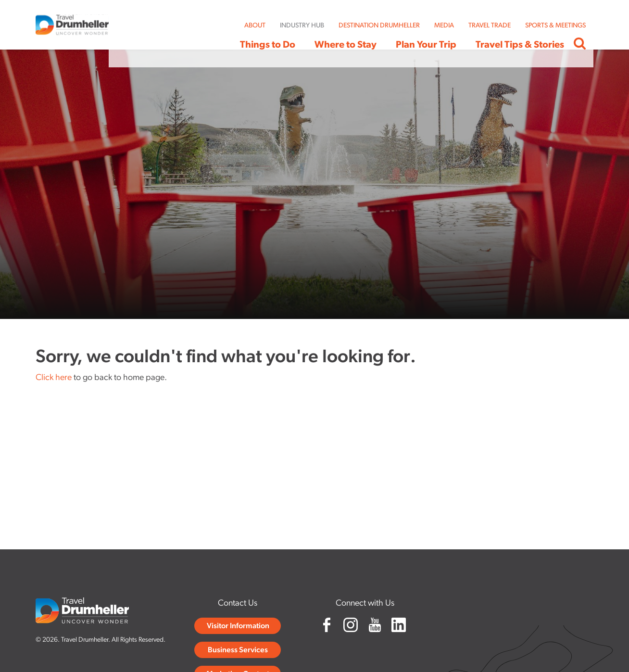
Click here (54, 378)
